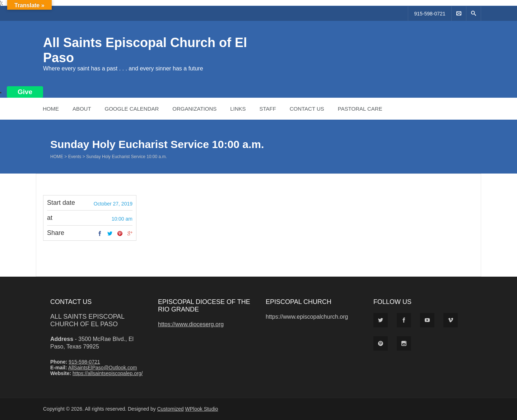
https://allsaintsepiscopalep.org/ (108, 373)
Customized (171, 409)
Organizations (194, 109)
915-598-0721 (430, 14)
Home (51, 109)
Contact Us (307, 109)
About (82, 109)
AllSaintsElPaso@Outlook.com (103, 368)
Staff (267, 109)
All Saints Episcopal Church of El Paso (87, 320)
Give (25, 92)
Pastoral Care (360, 109)
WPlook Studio (202, 409)
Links (238, 109)
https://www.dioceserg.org (191, 324)
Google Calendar (132, 109)
